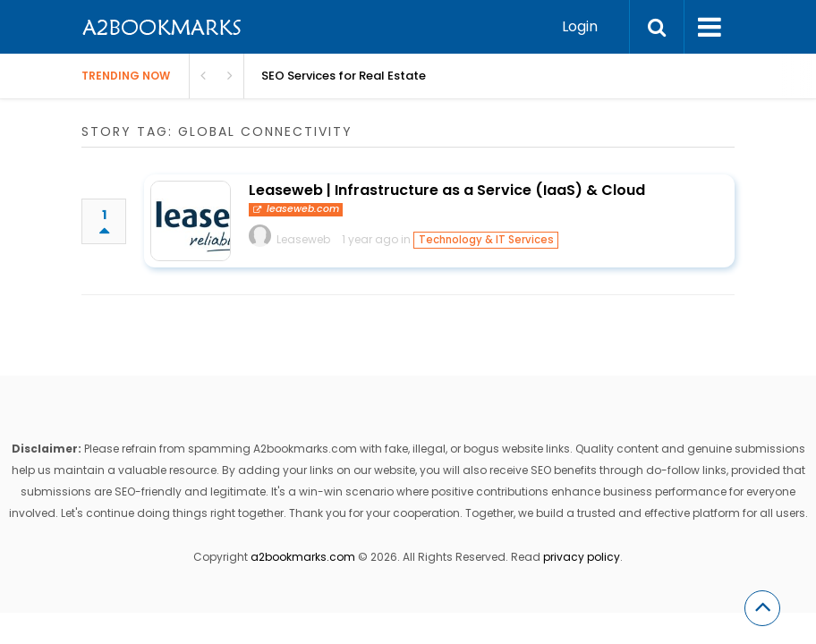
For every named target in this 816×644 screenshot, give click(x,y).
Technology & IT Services (486, 240)
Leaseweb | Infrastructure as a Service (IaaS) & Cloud (447, 190)
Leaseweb (303, 239)
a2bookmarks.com (303, 557)
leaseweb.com (296, 209)
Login (580, 26)
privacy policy (582, 557)
